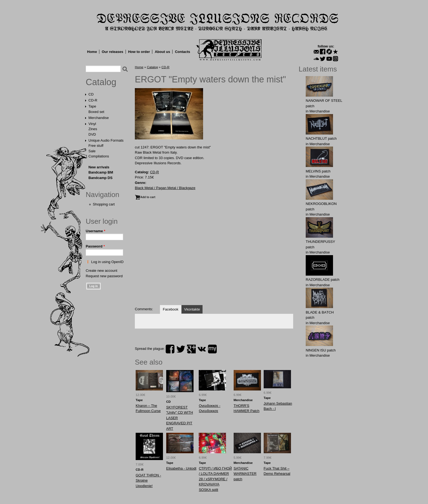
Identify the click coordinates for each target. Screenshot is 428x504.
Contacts (183, 52)
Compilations (99, 156)
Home (92, 52)
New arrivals (99, 167)
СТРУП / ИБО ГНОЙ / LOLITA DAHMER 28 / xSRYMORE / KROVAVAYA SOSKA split (215, 479)
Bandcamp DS (100, 178)
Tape (92, 106)
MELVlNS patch (318, 171)
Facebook (170, 309)
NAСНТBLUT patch (321, 138)
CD (91, 94)
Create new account (102, 271)
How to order (139, 52)
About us (162, 52)
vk (202, 349)
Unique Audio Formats (106, 140)
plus (191, 349)
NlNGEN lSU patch (321, 350)
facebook (170, 349)
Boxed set (96, 112)
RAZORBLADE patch (323, 280)
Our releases (113, 52)
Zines (93, 129)
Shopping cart (104, 204)
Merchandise (99, 118)
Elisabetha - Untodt (181, 468)
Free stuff (96, 146)
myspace (212, 349)
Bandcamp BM (101, 172)
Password (95, 246)
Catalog (101, 82)
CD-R (93, 100)
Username (96, 231)
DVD (92, 134)
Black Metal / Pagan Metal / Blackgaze (165, 188)
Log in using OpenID (107, 262)
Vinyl (92, 124)
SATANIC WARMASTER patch (245, 474)
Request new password (104, 276)
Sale (92, 151)
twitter (181, 349)
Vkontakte (192, 309)
